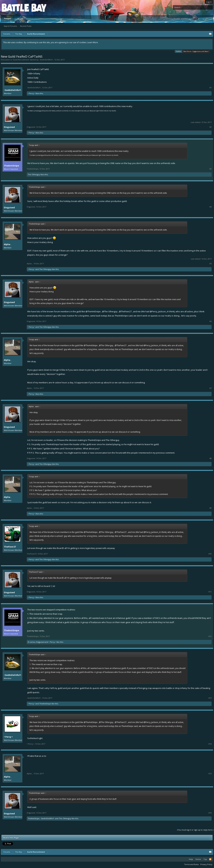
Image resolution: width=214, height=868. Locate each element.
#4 (211, 207)
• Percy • (31, 93)
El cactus (31, 642)
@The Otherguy (110, 311)
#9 (211, 508)
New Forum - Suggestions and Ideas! (196, 51)
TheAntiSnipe (11, 166)
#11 (210, 592)
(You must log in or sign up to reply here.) (195, 830)
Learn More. (93, 42)
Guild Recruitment (21, 60)
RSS (210, 859)
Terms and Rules (191, 864)
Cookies (179, 51)
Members (22, 18)
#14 (210, 744)
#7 (211, 388)
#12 (210, 636)
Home (198, 859)
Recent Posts (26, 26)
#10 (210, 554)
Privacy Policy (206, 864)
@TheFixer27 (125, 311)
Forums (8, 18)
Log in (209, 2)
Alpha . (8, 244)
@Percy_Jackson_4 (159, 311)
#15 (210, 774)
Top (205, 859)
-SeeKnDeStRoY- (46, 60)
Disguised (9, 127)
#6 (211, 321)
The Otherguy (34, 174)
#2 (211, 127)
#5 (211, 264)
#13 (210, 698)
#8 (211, 458)
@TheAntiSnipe (93, 311)
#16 (210, 813)
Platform (14, 8)
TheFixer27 (10, 547)
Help (191, 859)
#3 (211, 169)
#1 (211, 88)
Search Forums (10, 26)
